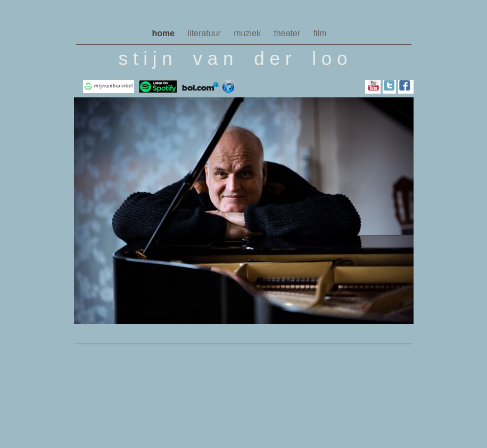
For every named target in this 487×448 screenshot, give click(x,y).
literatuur (206, 33)
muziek (248, 33)
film (320, 33)
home (164, 33)
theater (288, 33)
